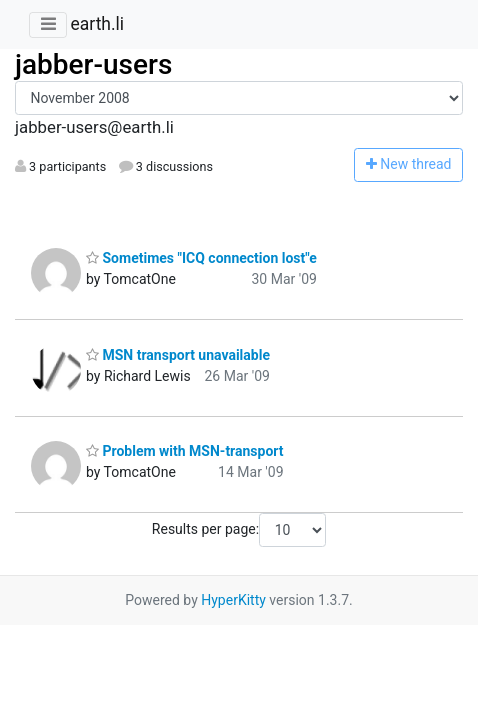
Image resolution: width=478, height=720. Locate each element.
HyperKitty (233, 600)
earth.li (97, 24)
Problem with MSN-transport (185, 451)
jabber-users (93, 64)
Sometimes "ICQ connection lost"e (201, 258)
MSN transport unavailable (178, 355)
